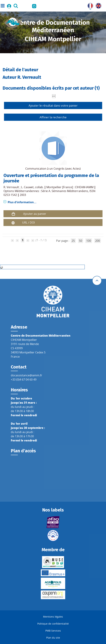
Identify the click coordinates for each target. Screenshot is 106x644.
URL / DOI (28, 222)
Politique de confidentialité (53, 624)
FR (89, 5)
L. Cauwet (27, 187)
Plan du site (53, 638)
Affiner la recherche (53, 117)
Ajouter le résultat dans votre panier (53, 105)
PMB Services (53, 631)
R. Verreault (11, 187)
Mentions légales (53, 617)
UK (98, 5)
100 (89, 241)
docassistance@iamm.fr (26, 375)
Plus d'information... (22, 202)
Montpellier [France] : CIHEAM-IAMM (70, 187)
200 (98, 241)
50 (81, 241)
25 (73, 241)
